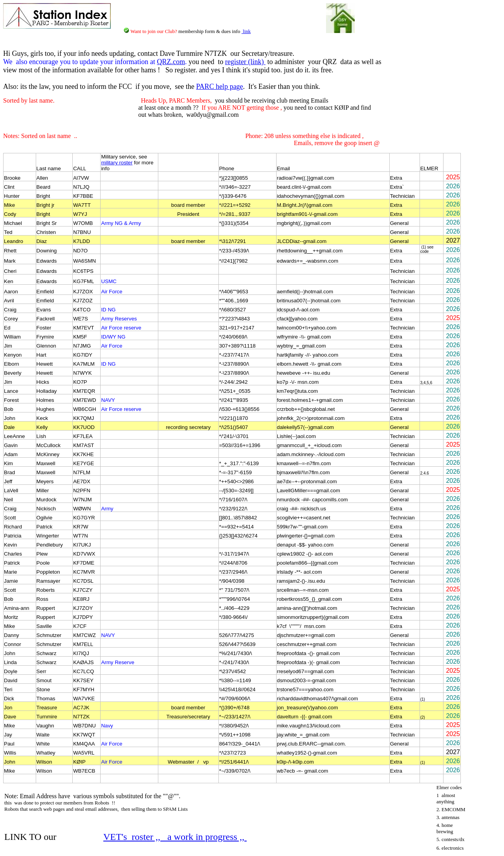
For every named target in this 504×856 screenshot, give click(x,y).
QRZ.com (171, 62)
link (246, 31)
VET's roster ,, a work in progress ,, (175, 837)
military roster (117, 163)
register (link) (245, 62)
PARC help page (219, 87)
